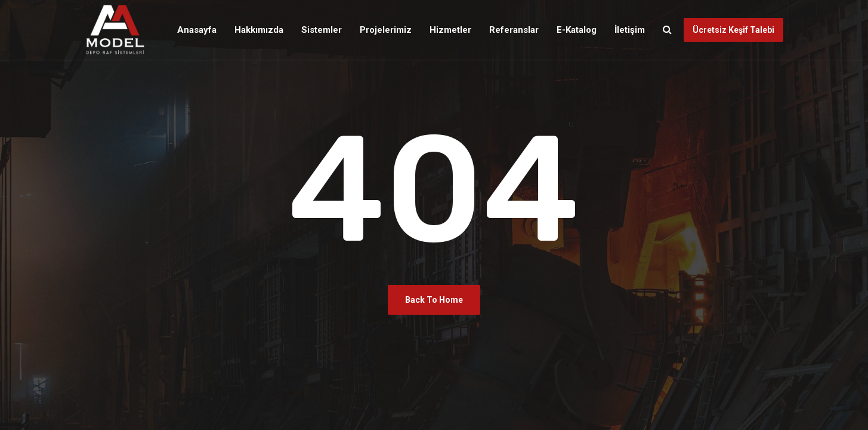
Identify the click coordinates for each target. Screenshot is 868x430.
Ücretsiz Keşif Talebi (733, 30)
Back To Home (434, 300)
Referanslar (514, 30)
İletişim (630, 30)
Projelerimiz (386, 30)
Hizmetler (450, 30)
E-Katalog (577, 30)
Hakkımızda (259, 30)
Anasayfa (197, 30)
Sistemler (322, 30)
